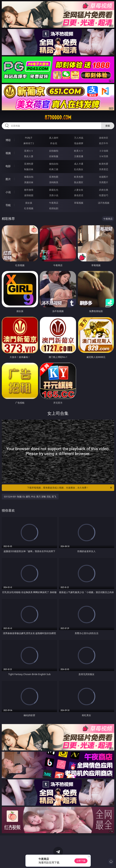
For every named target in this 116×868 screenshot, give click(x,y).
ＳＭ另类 (104, 156)
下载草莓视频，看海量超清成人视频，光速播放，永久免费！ (70, 488)
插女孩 (29, 203)
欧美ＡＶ (79, 151)
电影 (8, 166)
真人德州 (54, 138)
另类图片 (104, 182)
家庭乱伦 (54, 190)
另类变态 (104, 169)
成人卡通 (79, 164)
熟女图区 (79, 182)
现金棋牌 (79, 143)
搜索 (108, 126)
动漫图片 (104, 177)
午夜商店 (54, 203)
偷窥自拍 (29, 177)
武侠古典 (104, 190)
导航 (8, 205)
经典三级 (54, 169)
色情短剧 (54, 208)
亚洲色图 (54, 177)
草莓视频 (79, 203)
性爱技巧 (104, 195)
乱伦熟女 (79, 169)
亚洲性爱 (29, 164)
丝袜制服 (54, 156)
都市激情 (29, 190)
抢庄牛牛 (104, 143)
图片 (8, 179)
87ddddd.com (58, 117)
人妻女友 (79, 190)
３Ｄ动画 (104, 151)
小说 (8, 192)
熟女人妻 (29, 156)
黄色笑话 (79, 195)
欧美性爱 (104, 164)
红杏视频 (29, 208)
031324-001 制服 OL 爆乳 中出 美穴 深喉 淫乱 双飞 (30, 497)
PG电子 (29, 138)
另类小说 (54, 195)
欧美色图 (79, 177)
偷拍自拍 (54, 164)
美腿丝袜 (29, 182)
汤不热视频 (104, 203)
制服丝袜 (29, 169)
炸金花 (54, 143)
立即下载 (81, 861)
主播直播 (79, 156)
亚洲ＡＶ (29, 151)
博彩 (8, 140)
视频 (8, 153)
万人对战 (79, 138)
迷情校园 (29, 195)
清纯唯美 (54, 182)
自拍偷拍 (54, 151)
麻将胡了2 (29, 143)
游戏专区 (104, 138)
